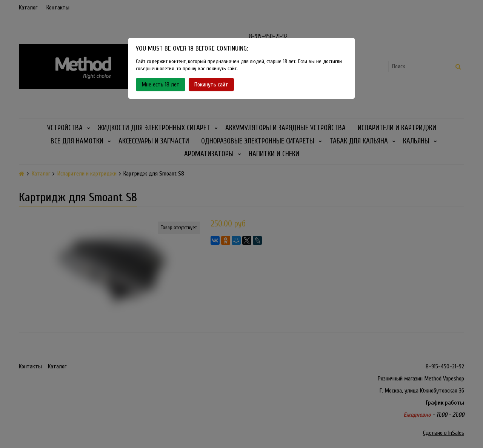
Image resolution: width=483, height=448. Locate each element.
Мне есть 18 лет (161, 85)
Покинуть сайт (211, 85)
